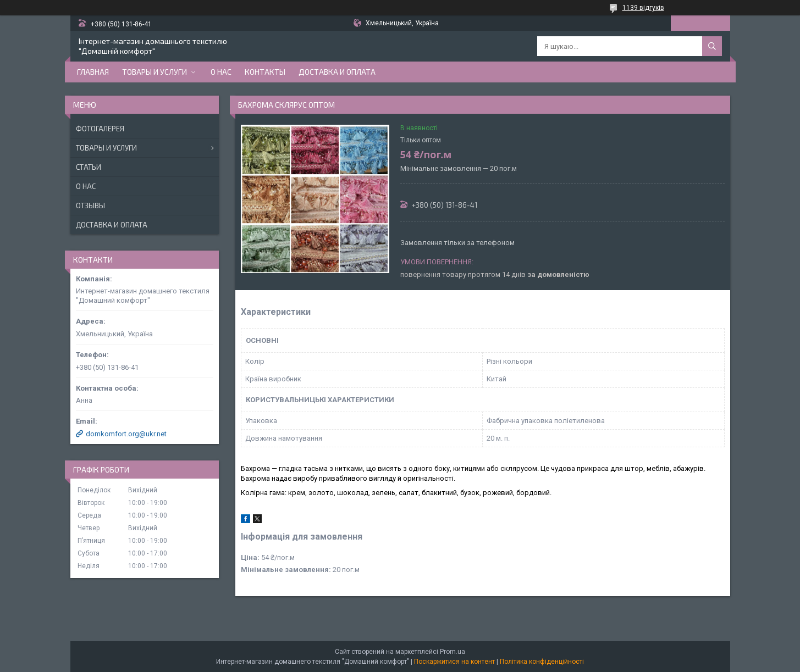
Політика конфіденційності (542, 662)
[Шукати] (712, 46)
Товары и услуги (155, 72)
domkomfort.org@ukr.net (126, 434)
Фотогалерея (100, 129)
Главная (93, 72)
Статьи (89, 167)
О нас (221, 72)
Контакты (265, 72)
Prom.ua (453, 652)
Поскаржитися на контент (454, 662)
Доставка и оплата (337, 72)
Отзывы (90, 206)
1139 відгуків (643, 8)
